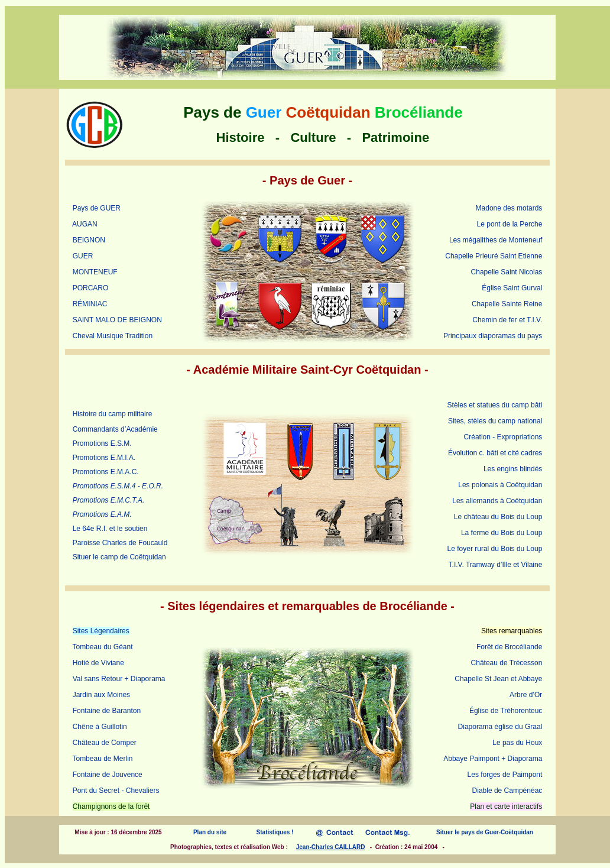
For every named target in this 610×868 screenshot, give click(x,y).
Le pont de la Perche (510, 224)
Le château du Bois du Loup (498, 517)
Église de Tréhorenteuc (506, 711)
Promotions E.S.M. (102, 443)
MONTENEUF (95, 272)
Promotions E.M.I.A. (104, 458)
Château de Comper (105, 743)
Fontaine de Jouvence (108, 775)
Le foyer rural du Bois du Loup (495, 549)
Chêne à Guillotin (100, 727)
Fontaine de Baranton (107, 711)
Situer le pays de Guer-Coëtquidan (485, 832)
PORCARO (91, 288)
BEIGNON (89, 240)
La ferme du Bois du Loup (502, 533)
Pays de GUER (97, 208)
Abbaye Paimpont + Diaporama (493, 759)
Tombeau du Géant (102, 647)
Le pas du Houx (517, 743)
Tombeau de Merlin (102, 759)
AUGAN (85, 224)
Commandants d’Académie (115, 429)
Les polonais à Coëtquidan (500, 485)
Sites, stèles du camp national (495, 421)
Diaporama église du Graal (500, 727)
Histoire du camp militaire (113, 414)
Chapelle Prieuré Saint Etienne (494, 256)
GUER (83, 256)
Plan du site (210, 832)
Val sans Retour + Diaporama (119, 679)
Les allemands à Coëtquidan (497, 501)
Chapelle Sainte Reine (507, 304)
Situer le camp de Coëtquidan (119, 557)
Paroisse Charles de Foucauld (120, 543)
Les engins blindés (513, 469)
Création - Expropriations (503, 437)
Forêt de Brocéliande (509, 647)
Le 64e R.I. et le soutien (110, 529)
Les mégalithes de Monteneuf (496, 240)
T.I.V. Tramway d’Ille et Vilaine (496, 565)
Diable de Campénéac (507, 791)
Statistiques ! (275, 832)
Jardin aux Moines (101, 695)
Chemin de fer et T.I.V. (507, 320)
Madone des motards (509, 208)
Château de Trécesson (507, 663)
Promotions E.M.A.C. (106, 472)
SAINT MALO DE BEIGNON (117, 320)
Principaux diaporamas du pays (493, 336)
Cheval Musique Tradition (113, 336)
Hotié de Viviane (98, 663)
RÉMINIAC (90, 304)
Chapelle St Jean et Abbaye (498, 679)
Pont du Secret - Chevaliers (116, 791)
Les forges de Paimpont (505, 775)
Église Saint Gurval (512, 288)
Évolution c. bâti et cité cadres (495, 453)
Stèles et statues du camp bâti (495, 405)
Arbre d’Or (526, 695)
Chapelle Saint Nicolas (507, 272)
